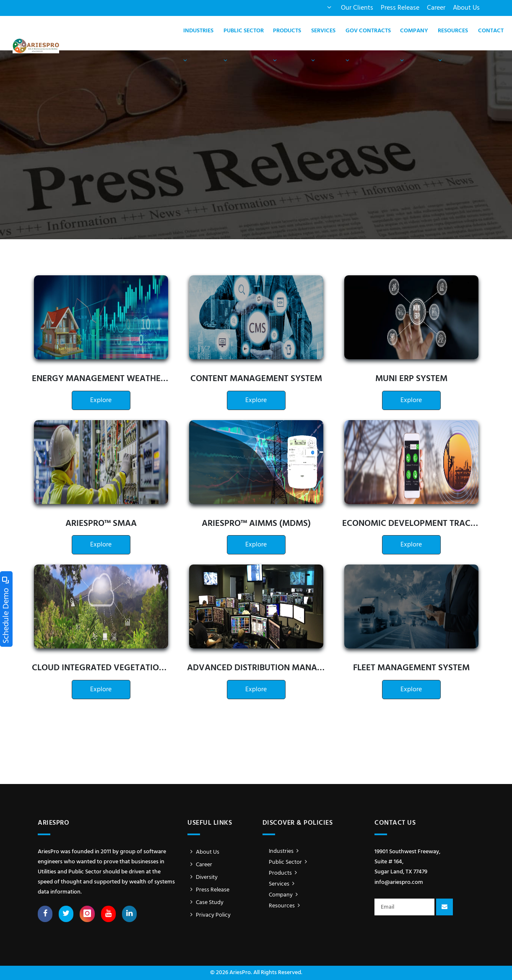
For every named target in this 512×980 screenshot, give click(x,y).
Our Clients (357, 8)
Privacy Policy (209, 915)
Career (436, 8)
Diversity (203, 877)
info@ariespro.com (399, 882)
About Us (466, 8)
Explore (101, 400)
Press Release (400, 8)
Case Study (205, 903)
